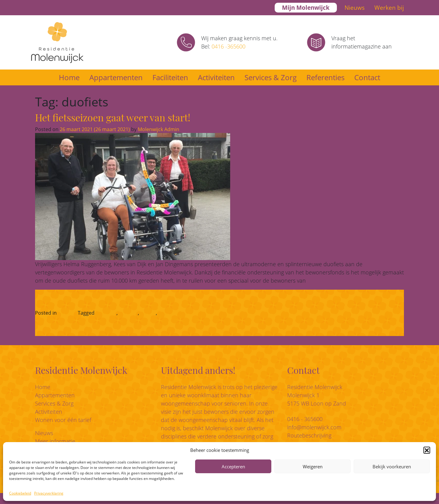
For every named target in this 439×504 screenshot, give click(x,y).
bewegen (106, 313)
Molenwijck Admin (158, 129)
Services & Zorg (271, 77)
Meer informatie (55, 441)
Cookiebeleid (20, 493)
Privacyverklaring (49, 493)
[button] (427, 450)
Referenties (325, 77)
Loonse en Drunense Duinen (191, 313)
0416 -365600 (228, 46)
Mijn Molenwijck (306, 8)
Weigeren (313, 466)
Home (69, 77)
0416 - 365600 (305, 419)
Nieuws (355, 8)
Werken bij (389, 8)
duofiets (128, 313)
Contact (367, 77)
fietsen (148, 313)
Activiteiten (216, 77)
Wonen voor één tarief (63, 420)
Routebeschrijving (309, 435)
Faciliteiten (170, 77)
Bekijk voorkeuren (392, 466)
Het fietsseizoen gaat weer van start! (113, 117)
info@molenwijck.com (314, 427)
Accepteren (233, 466)
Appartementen (116, 77)
